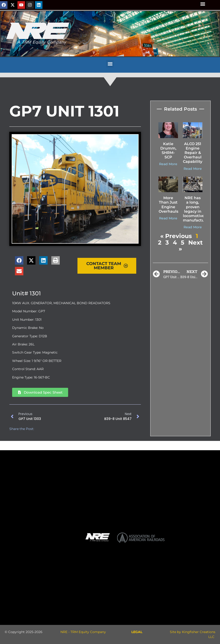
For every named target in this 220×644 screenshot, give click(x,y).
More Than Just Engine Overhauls (168, 205)
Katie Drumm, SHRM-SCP (168, 151)
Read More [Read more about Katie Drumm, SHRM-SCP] (168, 164)
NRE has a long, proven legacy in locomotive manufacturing (198, 209)
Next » (191, 246)
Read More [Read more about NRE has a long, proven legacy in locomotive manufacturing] (193, 227)
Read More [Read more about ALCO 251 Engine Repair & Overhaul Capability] (193, 169)
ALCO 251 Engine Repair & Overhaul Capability (193, 153)
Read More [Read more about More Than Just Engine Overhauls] (168, 218)
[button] (203, 4)
